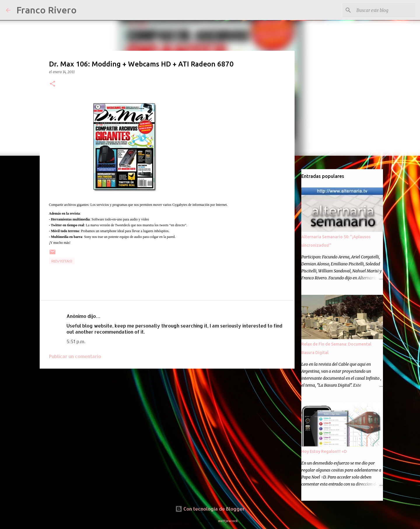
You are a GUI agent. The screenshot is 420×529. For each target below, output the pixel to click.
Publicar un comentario (75, 356)
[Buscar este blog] (385, 10)
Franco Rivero (47, 10)
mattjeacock (228, 521)
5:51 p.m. (76, 341)
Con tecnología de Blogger (210, 509)
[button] (52, 84)
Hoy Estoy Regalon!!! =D (324, 451)
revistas (62, 261)
